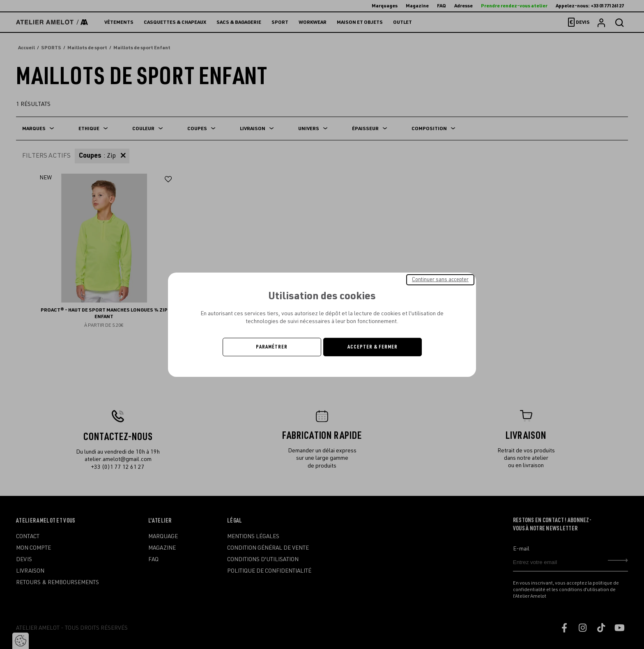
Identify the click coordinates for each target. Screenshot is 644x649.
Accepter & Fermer (373, 347)
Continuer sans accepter (440, 279)
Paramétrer (272, 347)
